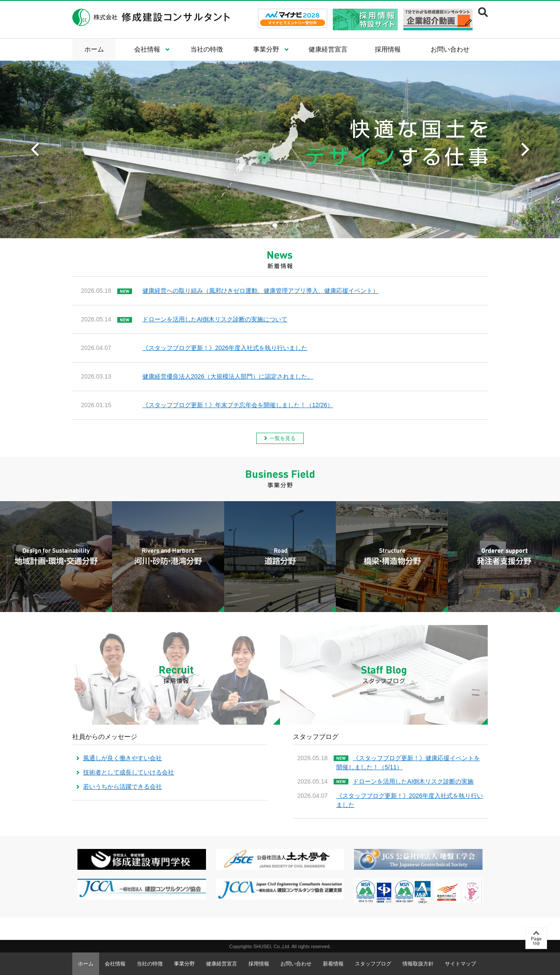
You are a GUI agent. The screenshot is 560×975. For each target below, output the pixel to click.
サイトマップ (460, 964)
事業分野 (266, 49)
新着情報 (333, 964)
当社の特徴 (207, 49)
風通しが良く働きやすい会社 (122, 758)
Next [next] (525, 149)
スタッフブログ (373, 964)
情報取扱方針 (418, 964)
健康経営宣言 (328, 49)
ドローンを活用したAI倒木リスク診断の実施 (413, 781)
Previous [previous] (35, 149)
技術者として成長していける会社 (129, 772)
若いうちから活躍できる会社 (122, 787)
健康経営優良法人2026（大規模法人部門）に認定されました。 (228, 376)
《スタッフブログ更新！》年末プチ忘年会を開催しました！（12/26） (238, 405)
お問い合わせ (450, 49)
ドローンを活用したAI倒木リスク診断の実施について (215, 319)
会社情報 (147, 49)
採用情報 (388, 49)
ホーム (94, 49)
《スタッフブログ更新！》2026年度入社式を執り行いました (225, 348)
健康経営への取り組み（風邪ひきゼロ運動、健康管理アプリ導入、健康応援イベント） (261, 291)
